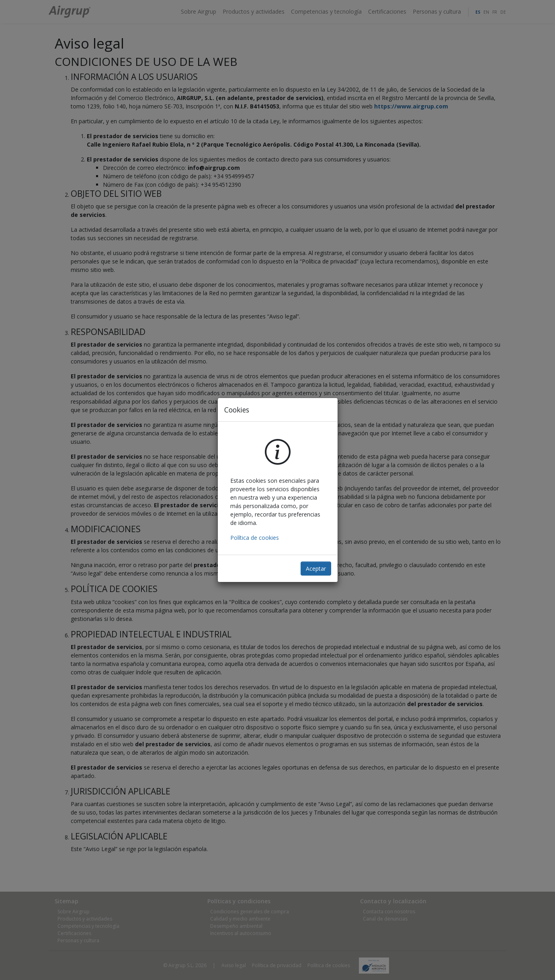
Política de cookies (255, 538)
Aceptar (316, 569)
